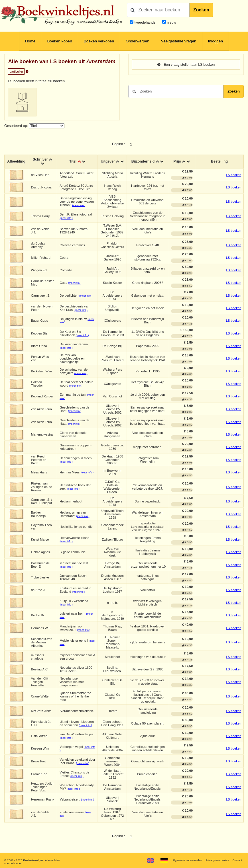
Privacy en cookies (217, 860)
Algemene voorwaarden (187, 860)
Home (30, 41)
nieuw (171, 22)
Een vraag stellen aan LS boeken (186, 65)
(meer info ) (79, 206)
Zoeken (201, 10)
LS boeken (234, 175)
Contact (237, 860)
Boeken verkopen (99, 41)
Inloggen (216, 41)
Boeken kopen (59, 41)
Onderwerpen (138, 41)
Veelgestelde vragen (179, 41)
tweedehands (145, 22)
